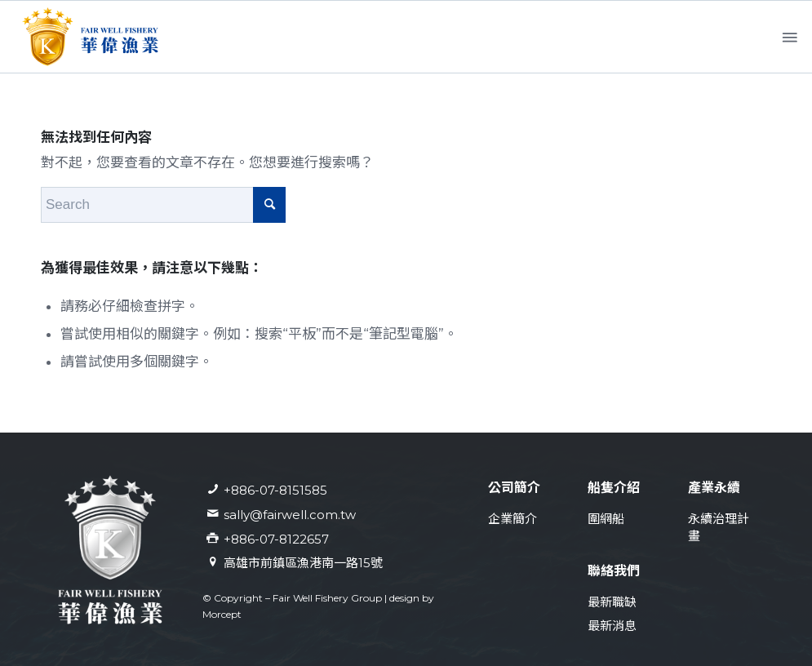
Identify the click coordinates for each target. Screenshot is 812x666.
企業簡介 (512, 519)
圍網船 (606, 519)
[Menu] (788, 37)
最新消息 (612, 626)
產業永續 (714, 488)
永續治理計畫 (719, 527)
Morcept (222, 614)
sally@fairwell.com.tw (290, 515)
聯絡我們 (614, 571)
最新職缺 (612, 602)
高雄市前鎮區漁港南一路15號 (303, 563)
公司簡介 (514, 488)
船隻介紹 (614, 488)
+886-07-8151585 (275, 490)
